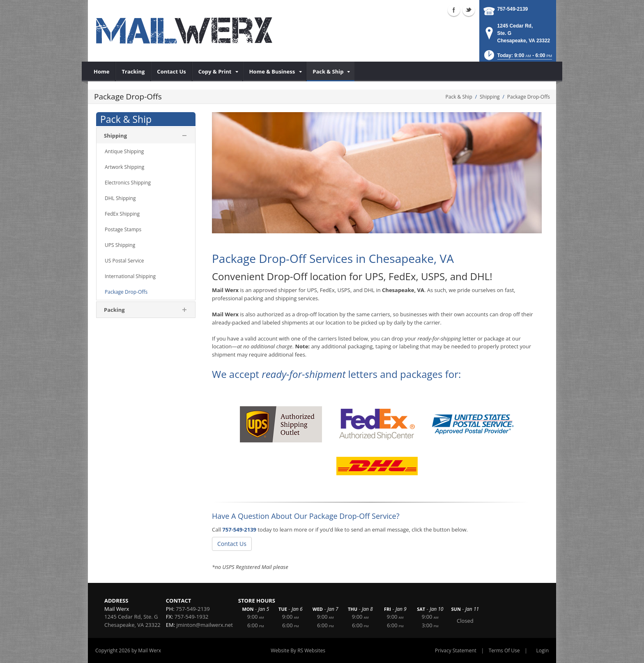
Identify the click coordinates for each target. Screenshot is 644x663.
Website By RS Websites (298, 650)
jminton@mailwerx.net (205, 625)
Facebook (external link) (454, 10)
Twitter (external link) (469, 10)
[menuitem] (102, 71)
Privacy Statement (456, 650)
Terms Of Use (504, 650)
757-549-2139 (513, 9)
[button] (517, 58)
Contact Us (232, 544)
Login (543, 650)
